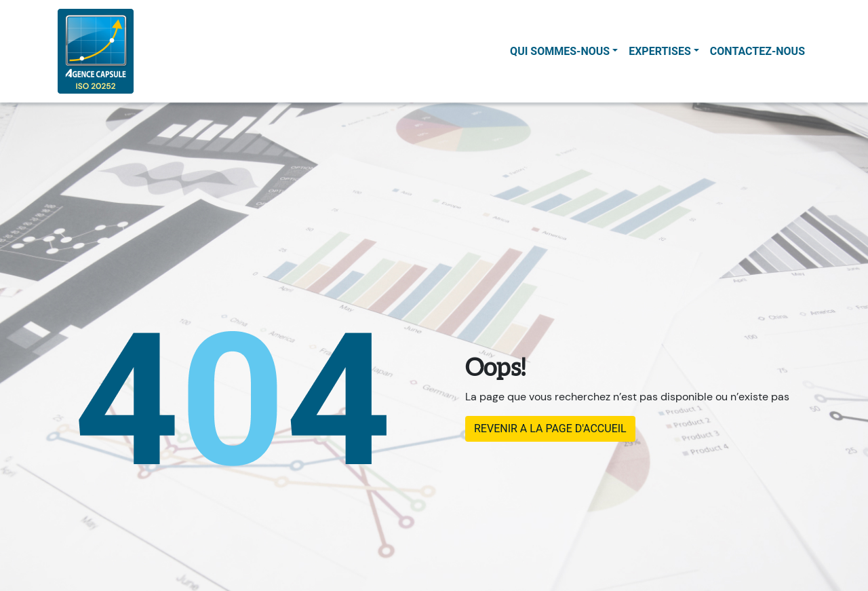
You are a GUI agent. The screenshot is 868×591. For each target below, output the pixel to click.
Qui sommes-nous (560, 51)
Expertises (660, 51)
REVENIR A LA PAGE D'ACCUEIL (550, 428)
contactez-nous (757, 51)
